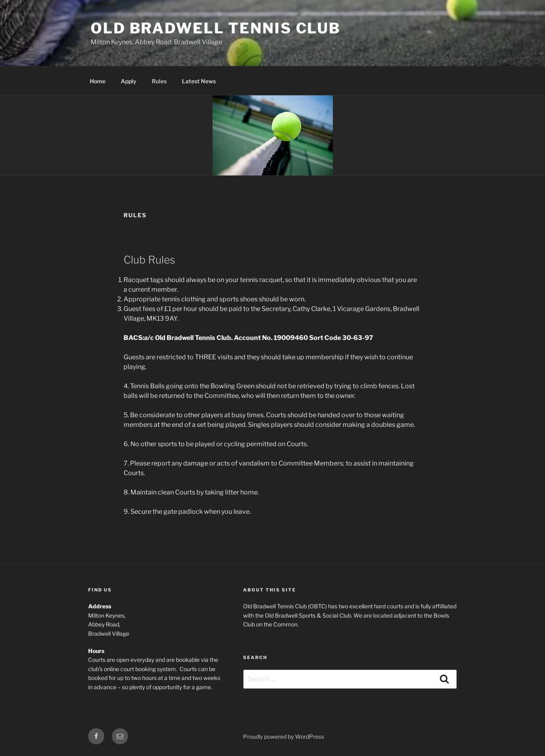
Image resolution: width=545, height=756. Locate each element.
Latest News (199, 81)
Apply (129, 81)
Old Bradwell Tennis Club (216, 28)
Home (98, 81)
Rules (159, 81)
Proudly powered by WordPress (284, 736)
